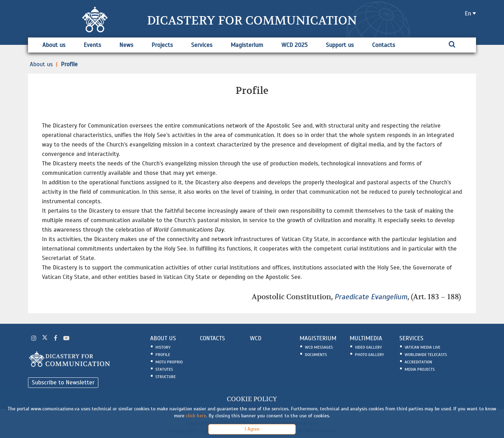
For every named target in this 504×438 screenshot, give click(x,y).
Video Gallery (368, 347)
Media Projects (420, 369)
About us (54, 45)
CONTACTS (212, 338)
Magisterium (247, 45)
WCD (256, 338)
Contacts (384, 45)
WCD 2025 (295, 45)
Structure (166, 377)
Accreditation (418, 362)
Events (92, 45)
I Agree (252, 429)
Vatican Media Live (422, 347)
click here (196, 416)
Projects (162, 45)
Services (202, 45)
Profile (66, 64)
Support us (340, 45)
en (468, 13)
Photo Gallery (369, 355)
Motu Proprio (169, 362)
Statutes (164, 369)
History (163, 347)
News (126, 45)
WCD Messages (319, 347)
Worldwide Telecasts (426, 355)
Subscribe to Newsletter (63, 382)
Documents (316, 355)
